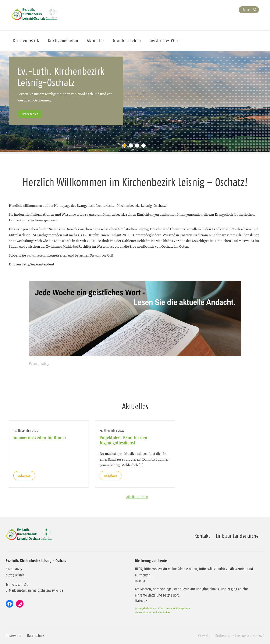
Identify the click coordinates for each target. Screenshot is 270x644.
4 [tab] (145, 147)
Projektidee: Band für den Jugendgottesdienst (123, 440)
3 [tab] (138, 147)
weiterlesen (24, 475)
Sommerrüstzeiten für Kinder (40, 437)
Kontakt (202, 536)
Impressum (13, 636)
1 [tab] (125, 147)
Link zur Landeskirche (237, 536)
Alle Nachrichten (137, 497)
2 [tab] (132, 147)
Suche (246, 10)
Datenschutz (36, 636)
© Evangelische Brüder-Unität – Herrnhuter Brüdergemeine (163, 608)
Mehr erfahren (30, 114)
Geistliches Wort (165, 40)
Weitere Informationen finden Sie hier (152, 612)
